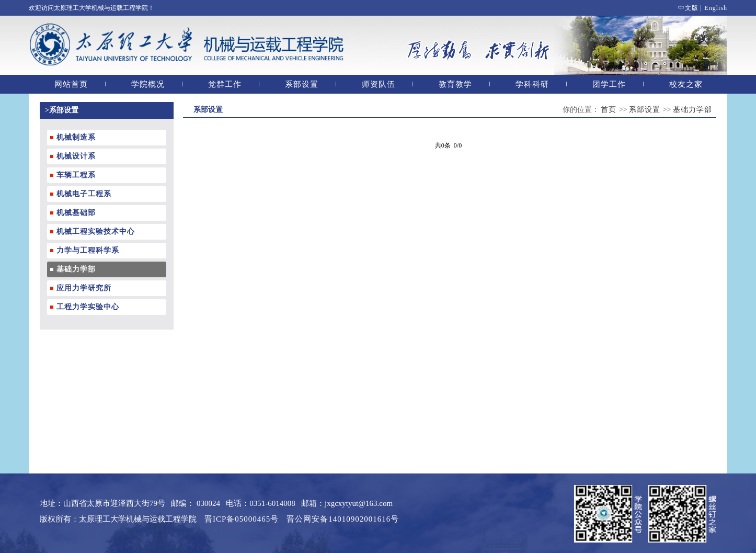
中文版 (688, 8)
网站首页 (71, 84)
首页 (610, 110)
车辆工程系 (76, 175)
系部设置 (302, 84)
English (716, 8)
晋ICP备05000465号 (242, 519)
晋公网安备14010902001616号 (343, 519)
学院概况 (148, 84)
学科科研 (532, 84)
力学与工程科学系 (88, 250)
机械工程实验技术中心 (96, 232)
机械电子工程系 (84, 194)
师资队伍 (379, 84)
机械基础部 (76, 213)
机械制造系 (76, 137)
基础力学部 (76, 269)
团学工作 (609, 84)
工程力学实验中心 (88, 307)
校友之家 (686, 84)
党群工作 (225, 84)
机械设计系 (76, 156)
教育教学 (455, 84)
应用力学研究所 (84, 288)
